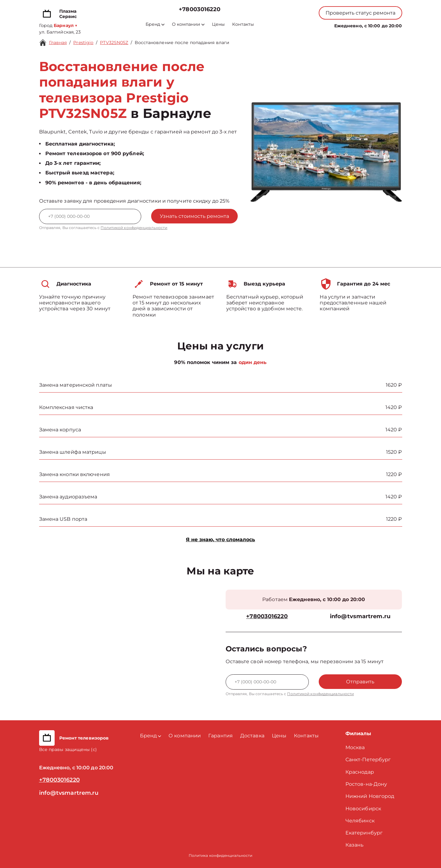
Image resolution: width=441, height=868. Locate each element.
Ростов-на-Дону (366, 784)
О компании (188, 24)
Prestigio (83, 43)
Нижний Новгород (370, 796)
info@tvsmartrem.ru (360, 616)
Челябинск (360, 821)
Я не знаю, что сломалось (220, 540)
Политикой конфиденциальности (134, 228)
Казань (355, 845)
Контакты (243, 24)
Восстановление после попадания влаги (182, 43)
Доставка (252, 736)
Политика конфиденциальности (221, 855)
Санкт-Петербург (368, 760)
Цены (218, 24)
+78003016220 (200, 9)
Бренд (155, 24)
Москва (355, 747)
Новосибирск (363, 809)
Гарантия (220, 736)
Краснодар (360, 772)
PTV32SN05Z (114, 43)
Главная (58, 43)
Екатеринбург (364, 833)
